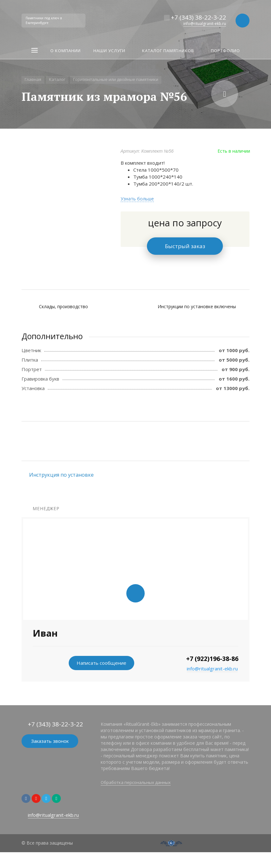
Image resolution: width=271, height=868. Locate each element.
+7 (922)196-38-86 (212, 659)
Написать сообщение (101, 663)
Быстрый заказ (185, 246)
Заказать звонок (50, 741)
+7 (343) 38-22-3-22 (199, 17)
